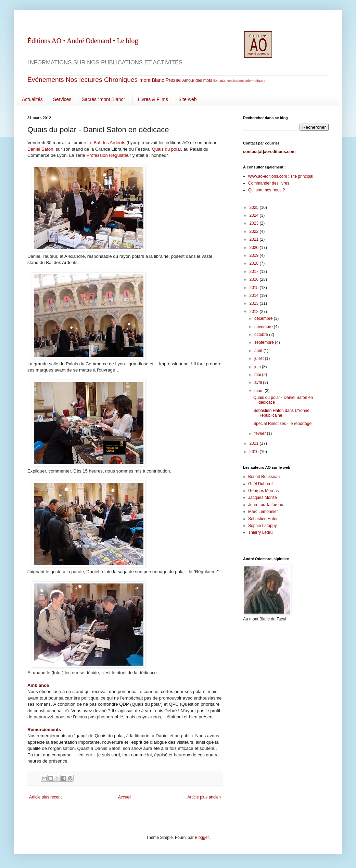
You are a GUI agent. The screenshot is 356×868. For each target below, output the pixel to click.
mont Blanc (152, 80)
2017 (255, 272)
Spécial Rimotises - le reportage (282, 424)
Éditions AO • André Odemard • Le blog (83, 41)
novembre (264, 327)
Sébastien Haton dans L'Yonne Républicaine (281, 413)
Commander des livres (269, 183)
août (259, 351)
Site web (188, 99)
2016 (255, 279)
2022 (255, 231)
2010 (255, 452)
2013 (255, 303)
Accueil (125, 797)
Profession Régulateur (109, 155)
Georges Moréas (263, 491)
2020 (255, 248)
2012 (255, 312)
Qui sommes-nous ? (266, 190)
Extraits (219, 80)
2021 (255, 239)
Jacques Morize (263, 498)
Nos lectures (84, 80)
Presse (173, 80)
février (261, 433)
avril (259, 382)
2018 (255, 263)
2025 (255, 207)
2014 (255, 295)
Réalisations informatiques (246, 81)
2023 (255, 223)
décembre (264, 318)
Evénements (46, 80)
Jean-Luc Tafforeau (266, 505)
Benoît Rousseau (264, 477)
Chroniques (121, 80)
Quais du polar (167, 149)
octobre (262, 335)
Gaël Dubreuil (261, 484)
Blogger (202, 838)
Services (62, 99)
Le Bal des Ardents (106, 143)
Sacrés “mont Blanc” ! (105, 99)
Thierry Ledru (260, 532)
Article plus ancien (204, 797)
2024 (255, 215)
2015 (255, 288)
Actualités (32, 99)
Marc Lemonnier (263, 512)
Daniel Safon (40, 149)
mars (259, 391)
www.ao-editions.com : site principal (281, 176)
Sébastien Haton (263, 519)
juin (258, 367)
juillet (260, 358)
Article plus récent (45, 797)
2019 (255, 255)
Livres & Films (153, 99)
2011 (255, 443)
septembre (265, 342)
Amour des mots (197, 80)
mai (258, 375)
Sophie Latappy (262, 526)
